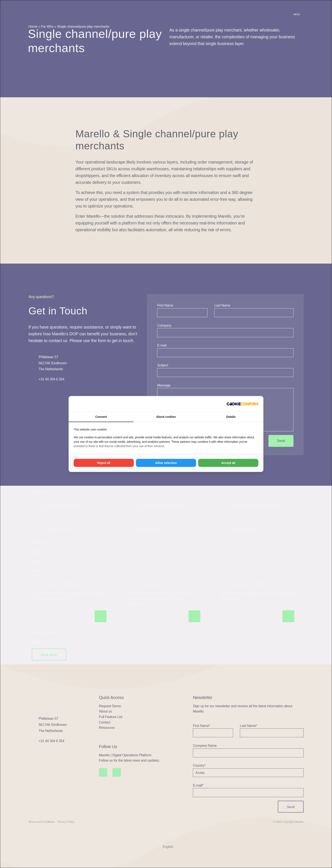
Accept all (228, 463)
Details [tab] (231, 417)
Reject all (104, 463)
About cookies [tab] (166, 417)
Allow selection (166, 463)
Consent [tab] (101, 417)
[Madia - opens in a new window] (242, 404)
